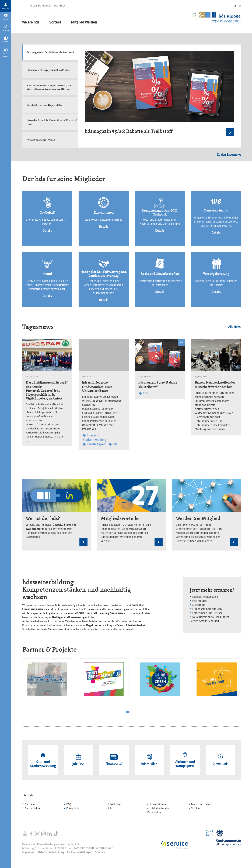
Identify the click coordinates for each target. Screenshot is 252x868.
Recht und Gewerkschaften (160, 274)
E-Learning (199, 605)
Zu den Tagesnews (229, 155)
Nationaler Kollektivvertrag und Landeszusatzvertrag (104, 274)
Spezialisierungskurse (205, 597)
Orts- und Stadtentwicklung (94, 438)
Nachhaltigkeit (94, 444)
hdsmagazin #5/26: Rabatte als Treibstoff (129, 131)
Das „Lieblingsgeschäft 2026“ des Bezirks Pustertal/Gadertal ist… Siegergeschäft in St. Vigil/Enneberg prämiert (47, 390)
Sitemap (100, 852)
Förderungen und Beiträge (207, 613)
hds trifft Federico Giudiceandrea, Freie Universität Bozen (97, 387)
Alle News (235, 327)
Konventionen (104, 213)
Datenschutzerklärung (51, 852)
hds (113, 444)
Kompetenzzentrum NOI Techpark (160, 213)
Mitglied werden (84, 22)
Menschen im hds (216, 210)
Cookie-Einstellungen (80, 852)
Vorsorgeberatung (216, 274)
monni (47, 274)
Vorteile (55, 22)
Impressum (29, 852)
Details (47, 231)
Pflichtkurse (199, 601)
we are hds (31, 22)
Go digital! (47, 213)
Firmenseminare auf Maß (207, 609)
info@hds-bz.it (105, 848)
